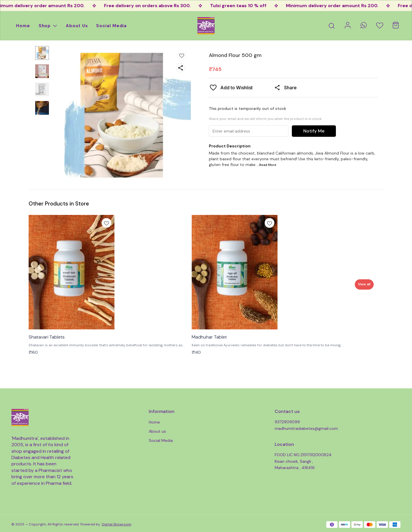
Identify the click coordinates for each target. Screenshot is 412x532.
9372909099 (287, 422)
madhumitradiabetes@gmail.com (306, 428)
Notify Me (314, 131)
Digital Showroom (117, 524)
